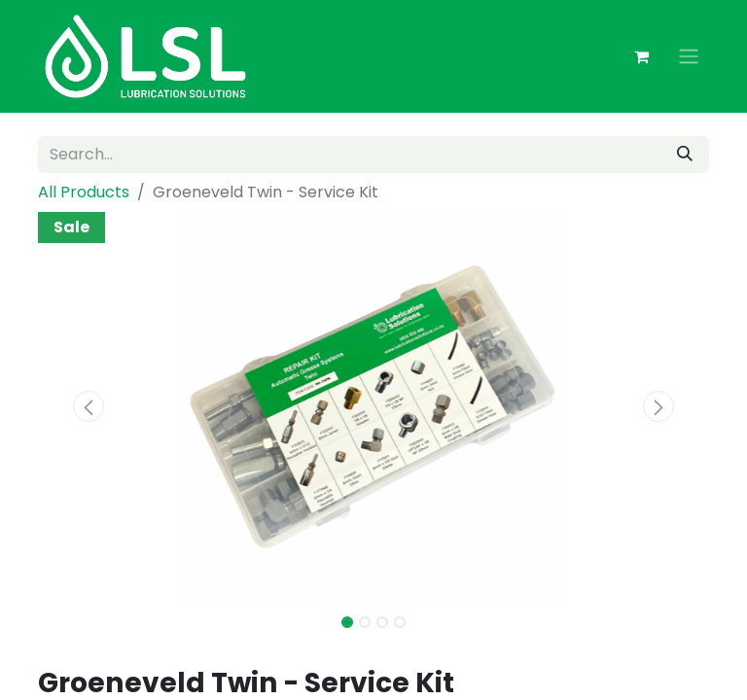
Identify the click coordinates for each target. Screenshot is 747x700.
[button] (89, 406)
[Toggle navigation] (689, 57)
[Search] (685, 155)
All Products (84, 192)
